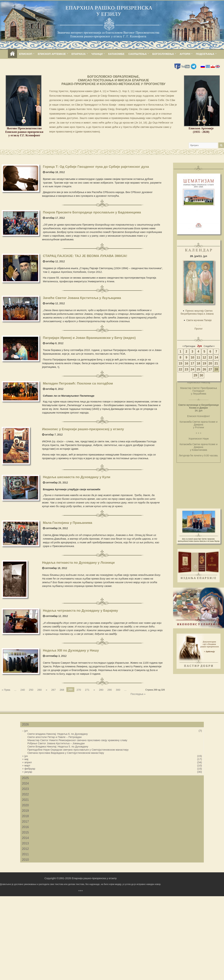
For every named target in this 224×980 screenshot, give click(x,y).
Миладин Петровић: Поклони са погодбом (78, 383)
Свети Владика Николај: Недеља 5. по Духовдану (58, 746)
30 (201, 375)
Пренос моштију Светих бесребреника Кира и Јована (197, 312)
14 (216, 357)
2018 (25, 816)
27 (210, 369)
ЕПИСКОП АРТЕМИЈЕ (52, 54)
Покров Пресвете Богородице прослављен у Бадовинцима (92, 212)
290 (110, 690)
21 (216, 363)
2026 (25, 724)
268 (62, 690)
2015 (25, 832)
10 (192, 357)
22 (180, 369)
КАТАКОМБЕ (116, 54)
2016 (25, 827)
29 (195, 375)
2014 (25, 838)
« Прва (6, 690)
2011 (25, 854)
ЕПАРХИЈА (79, 54)
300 (118, 690)
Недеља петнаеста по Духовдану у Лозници (78, 563)
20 (210, 363)
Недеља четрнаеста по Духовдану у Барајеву (80, 611)
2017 (25, 822)
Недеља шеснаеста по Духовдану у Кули (77, 477)
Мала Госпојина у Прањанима (68, 523)
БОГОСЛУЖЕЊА (163, 54)
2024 (25, 783)
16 (186, 363)
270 (79, 690)
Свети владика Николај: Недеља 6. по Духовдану (58, 734)
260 (39, 690)
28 (216, 369)
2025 (25, 778)
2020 (25, 805)
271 (87, 690)
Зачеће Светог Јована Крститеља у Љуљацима (82, 298)
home (12, 54)
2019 (25, 811)
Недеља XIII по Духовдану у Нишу (71, 650)
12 (204, 357)
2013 (25, 843)
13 (210, 357)
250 (31, 690)
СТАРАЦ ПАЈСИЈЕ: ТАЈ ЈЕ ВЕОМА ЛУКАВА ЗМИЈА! (85, 256)
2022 (25, 794)
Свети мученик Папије (199, 320)
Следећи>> (209, 346)
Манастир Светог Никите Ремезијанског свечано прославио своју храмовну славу (77, 740)
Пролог (199, 329)
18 (198, 363)
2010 (25, 860)
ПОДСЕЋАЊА (205, 54)
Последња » (138, 694)
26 (204, 369)
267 (53, 690)
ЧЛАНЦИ (97, 54)
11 (198, 357)
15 (180, 363)
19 (204, 363)
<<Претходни (189, 346)
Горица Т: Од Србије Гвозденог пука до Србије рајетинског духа (96, 167)
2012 (25, 849)
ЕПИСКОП (26, 54)
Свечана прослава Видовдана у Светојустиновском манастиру (66, 753)
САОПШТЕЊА (138, 54)
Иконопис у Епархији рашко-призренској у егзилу (83, 429)
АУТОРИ (185, 54)
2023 (25, 789)
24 (192, 369)
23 (186, 369)
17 (192, 363)
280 (101, 690)
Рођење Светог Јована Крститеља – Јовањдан (56, 743)
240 (23, 690)
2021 (25, 800)
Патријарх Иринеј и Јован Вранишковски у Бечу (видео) (89, 338)
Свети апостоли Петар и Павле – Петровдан (55, 737)
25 (198, 369)
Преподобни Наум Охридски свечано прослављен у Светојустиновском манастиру (78, 750)
